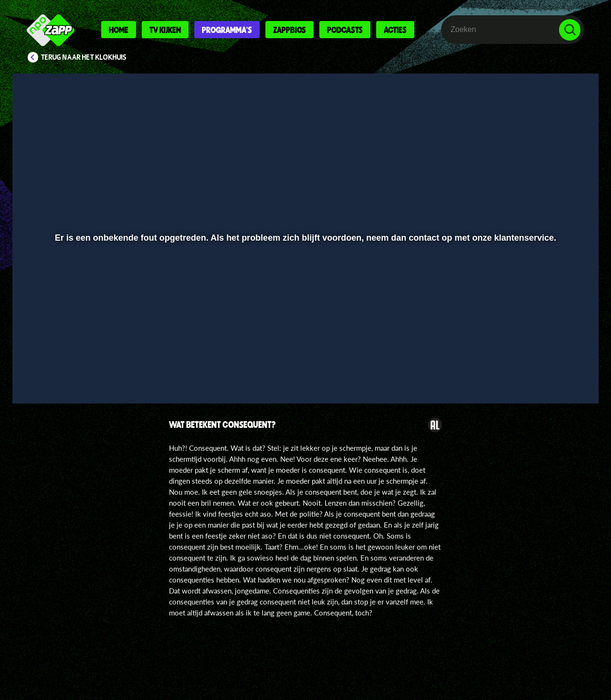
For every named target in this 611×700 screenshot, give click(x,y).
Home (119, 30)
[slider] (304, 351)
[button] (51, 371)
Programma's (227, 30)
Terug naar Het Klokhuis (84, 57)
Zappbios (290, 30)
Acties (395, 30)
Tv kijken (165, 30)
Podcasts (345, 30)
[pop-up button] (540, 371)
